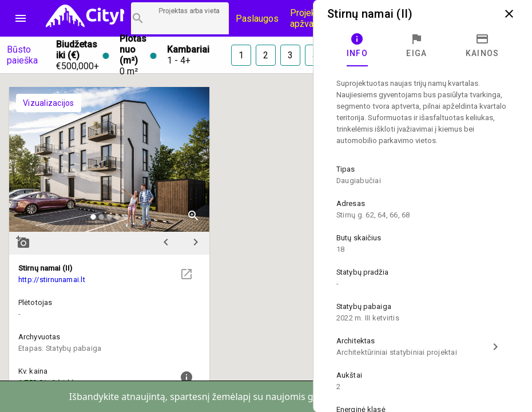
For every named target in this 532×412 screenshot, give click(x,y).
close (509, 14)
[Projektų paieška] (180, 18)
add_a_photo (23, 242)
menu (21, 18)
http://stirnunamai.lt (52, 280)
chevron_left (166, 242)
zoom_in (193, 216)
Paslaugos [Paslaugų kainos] (257, 19)
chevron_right (196, 242)
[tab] (357, 46)
